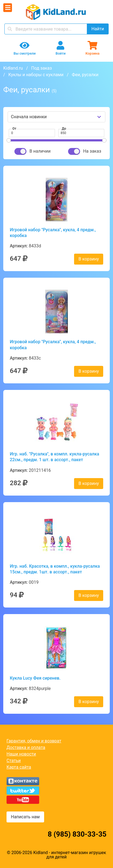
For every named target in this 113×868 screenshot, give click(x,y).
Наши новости (21, 754)
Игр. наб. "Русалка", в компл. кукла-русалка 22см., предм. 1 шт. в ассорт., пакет (54, 457)
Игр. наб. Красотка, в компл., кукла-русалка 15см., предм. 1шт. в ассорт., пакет (55, 569)
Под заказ (41, 68)
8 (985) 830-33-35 (77, 834)
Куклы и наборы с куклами (36, 75)
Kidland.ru (13, 68)
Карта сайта (19, 767)
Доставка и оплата (26, 747)
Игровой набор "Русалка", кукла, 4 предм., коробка (53, 233)
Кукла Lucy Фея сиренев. (35, 678)
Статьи (14, 761)
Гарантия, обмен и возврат (34, 741)
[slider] (9, 140)
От (14, 129)
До (64, 129)
